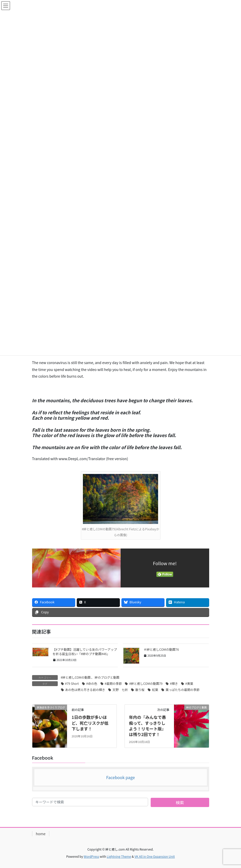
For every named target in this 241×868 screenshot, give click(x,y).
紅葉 (155, 690)
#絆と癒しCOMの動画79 (146, 683)
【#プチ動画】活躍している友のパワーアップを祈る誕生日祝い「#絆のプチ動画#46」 (85, 652)
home (41, 834)
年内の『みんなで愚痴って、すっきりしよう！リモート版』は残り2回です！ (147, 726)
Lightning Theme (119, 856)
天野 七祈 (120, 690)
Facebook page (121, 777)
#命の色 (92, 683)
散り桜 (140, 690)
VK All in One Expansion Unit (155, 856)
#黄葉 (189, 683)
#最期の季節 (113, 683)
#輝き (174, 683)
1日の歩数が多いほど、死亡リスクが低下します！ (90, 723)
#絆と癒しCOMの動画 (76, 677)
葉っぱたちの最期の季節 (182, 690)
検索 (180, 802)
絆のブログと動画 (107, 677)
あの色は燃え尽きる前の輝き (85, 690)
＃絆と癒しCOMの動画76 (161, 649)
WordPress (91, 856)
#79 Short (72, 683)
